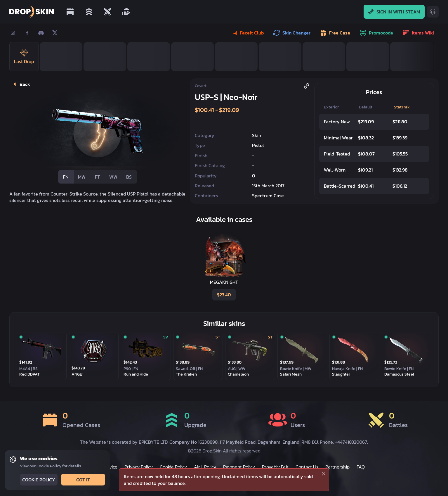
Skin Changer (292, 33)
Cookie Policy (38, 480)
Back (20, 84)
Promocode (377, 33)
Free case (336, 33)
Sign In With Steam (394, 12)
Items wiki (419, 33)
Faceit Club (248, 33)
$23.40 (223, 295)
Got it (83, 480)
